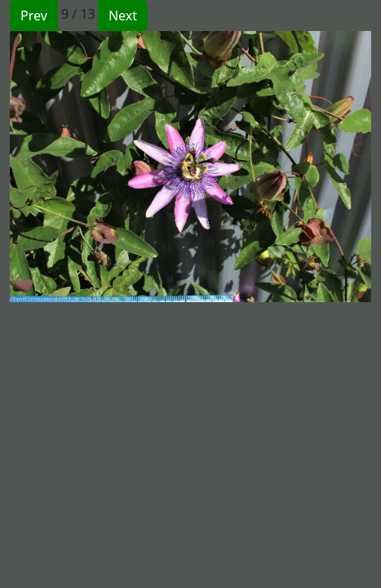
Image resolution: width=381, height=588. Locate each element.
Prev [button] (34, 16)
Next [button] (123, 16)
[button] (100, 167)
